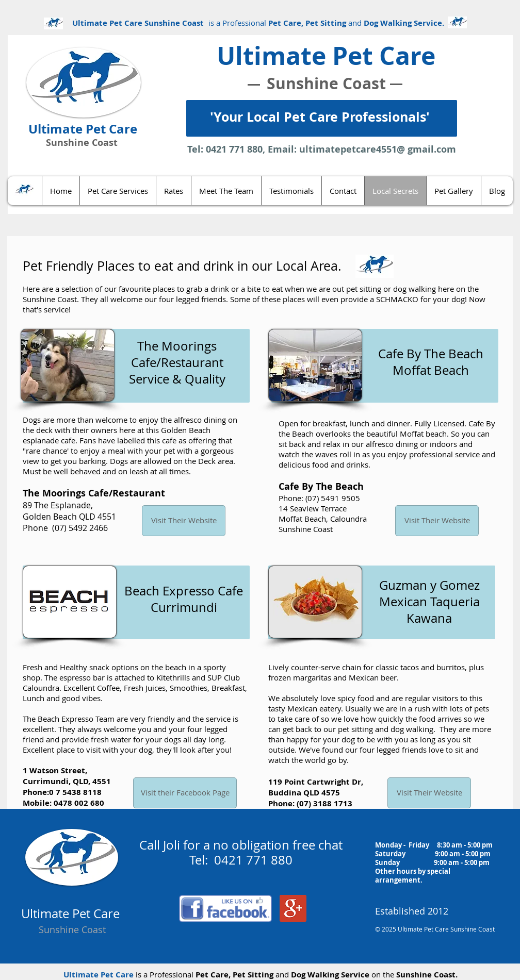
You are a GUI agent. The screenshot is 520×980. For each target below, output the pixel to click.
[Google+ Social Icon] (293, 908)
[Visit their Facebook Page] (185, 793)
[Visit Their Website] (184, 521)
